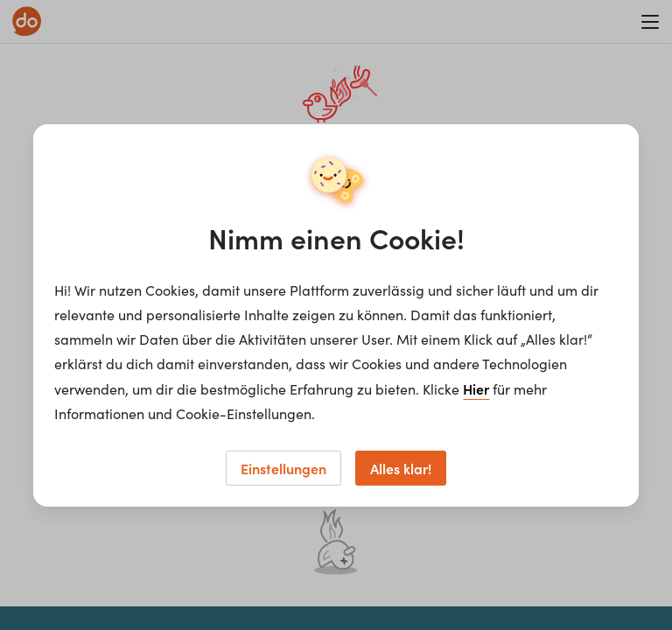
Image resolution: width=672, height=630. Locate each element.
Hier (476, 388)
